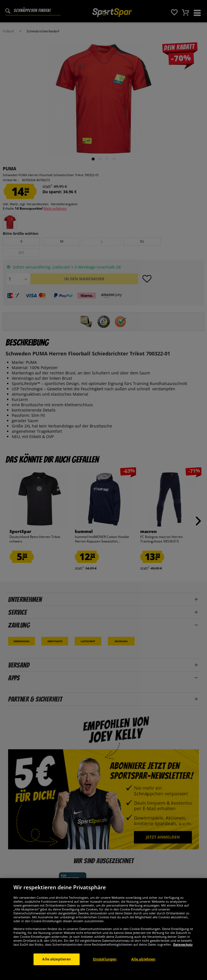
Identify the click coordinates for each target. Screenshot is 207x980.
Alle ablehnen (143, 965)
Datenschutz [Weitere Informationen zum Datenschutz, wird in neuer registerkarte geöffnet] (183, 950)
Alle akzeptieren (56, 965)
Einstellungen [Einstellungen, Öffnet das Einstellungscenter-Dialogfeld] (105, 965)
